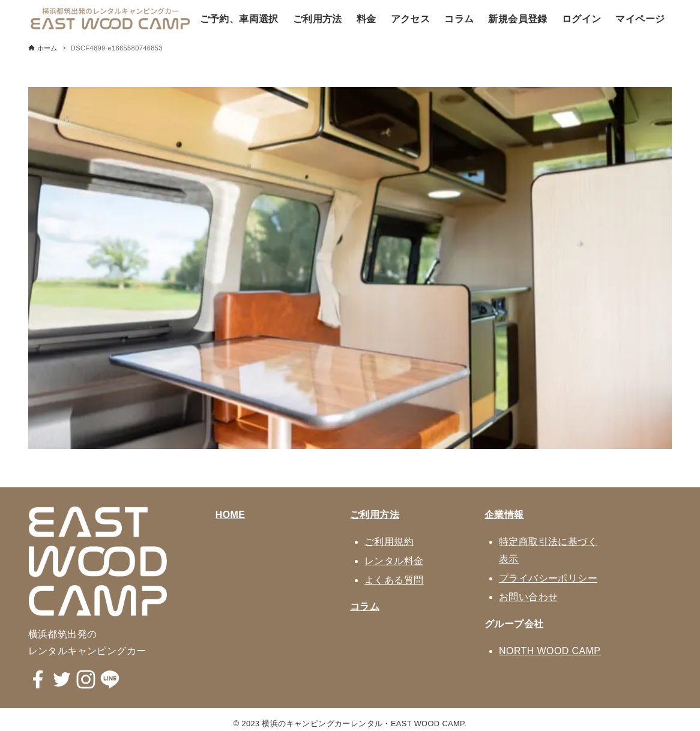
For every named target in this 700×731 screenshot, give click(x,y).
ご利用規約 (389, 542)
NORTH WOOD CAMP (550, 651)
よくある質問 (394, 580)
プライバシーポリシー (548, 578)
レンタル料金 (394, 561)
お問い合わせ (528, 597)
